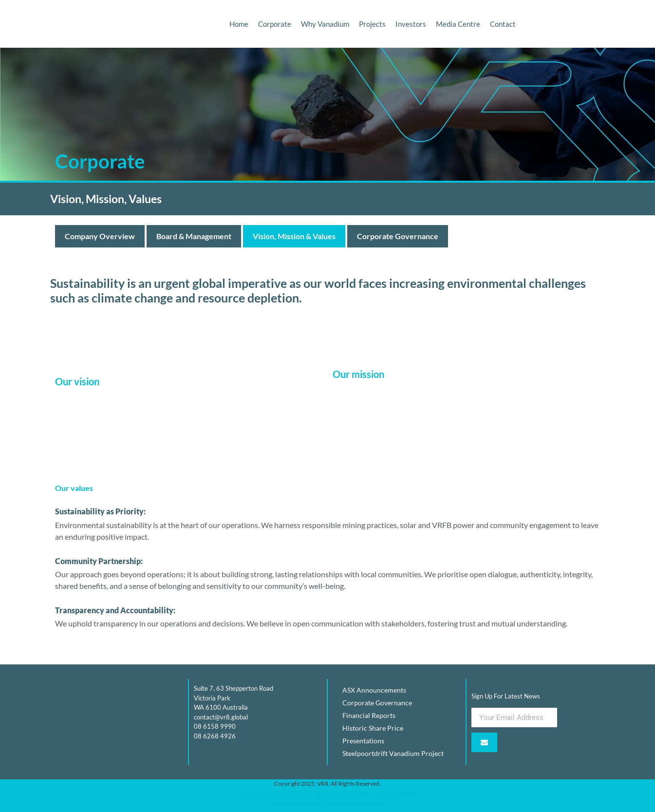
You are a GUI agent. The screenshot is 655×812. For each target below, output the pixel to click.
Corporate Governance (398, 236)
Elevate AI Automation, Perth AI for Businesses (328, 805)
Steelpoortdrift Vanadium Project (393, 753)
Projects (372, 24)
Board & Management (194, 236)
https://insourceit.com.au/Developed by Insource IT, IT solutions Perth (328, 794)
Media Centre (458, 24)
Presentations (363, 741)
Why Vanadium (325, 24)
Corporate (275, 24)
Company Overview (100, 236)
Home (239, 24)
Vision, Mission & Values (294, 236)
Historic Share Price (373, 728)
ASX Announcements (374, 690)
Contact (503, 24)
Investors (411, 24)
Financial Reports (369, 715)
